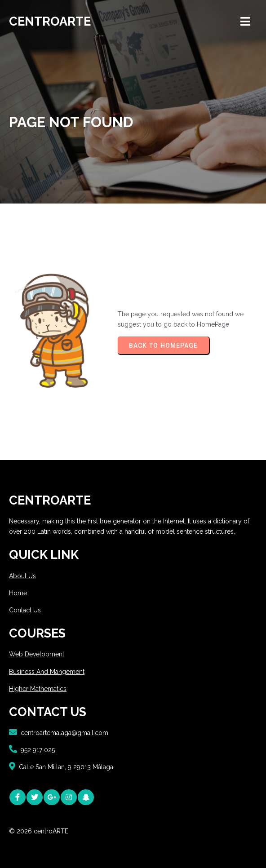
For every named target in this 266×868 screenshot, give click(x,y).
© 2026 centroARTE (39, 831)
